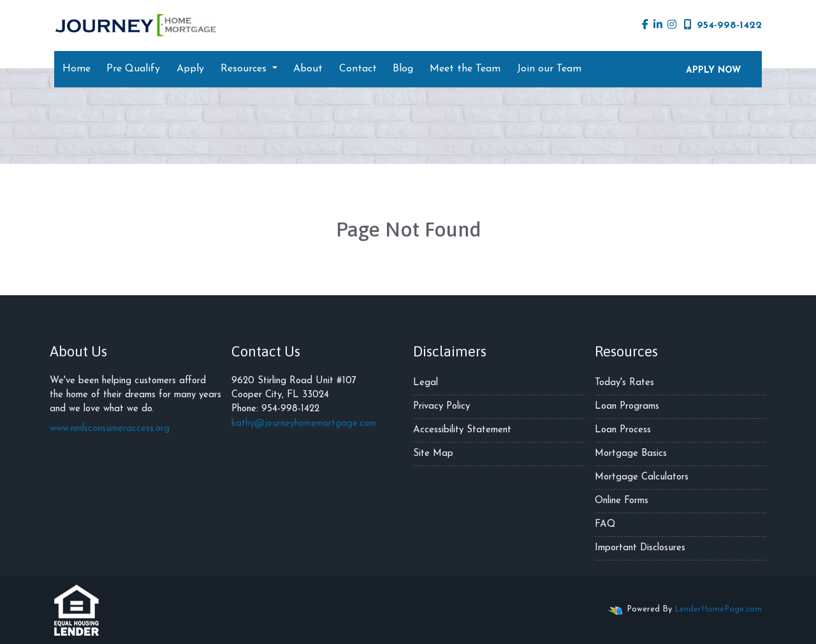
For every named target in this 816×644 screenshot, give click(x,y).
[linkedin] (658, 26)
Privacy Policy (441, 406)
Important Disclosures (640, 548)
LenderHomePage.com (718, 609)
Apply (190, 69)
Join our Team (549, 69)
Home (76, 69)
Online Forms (622, 501)
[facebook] (645, 26)
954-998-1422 (723, 25)
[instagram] (672, 26)
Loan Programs (627, 406)
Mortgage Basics (631, 454)
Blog (403, 69)
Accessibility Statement (462, 430)
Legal (426, 383)
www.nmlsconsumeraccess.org (110, 429)
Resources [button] (245, 69)
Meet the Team (465, 69)
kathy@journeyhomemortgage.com (304, 424)
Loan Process (623, 430)
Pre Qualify (133, 69)
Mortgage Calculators (642, 477)
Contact (358, 69)
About (308, 69)
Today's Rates (624, 383)
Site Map (433, 454)
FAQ (605, 524)
